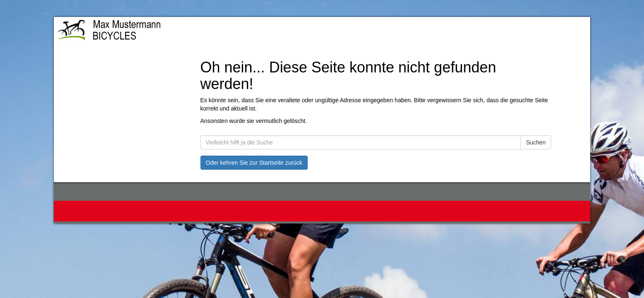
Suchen (536, 142)
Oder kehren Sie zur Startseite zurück (254, 163)
